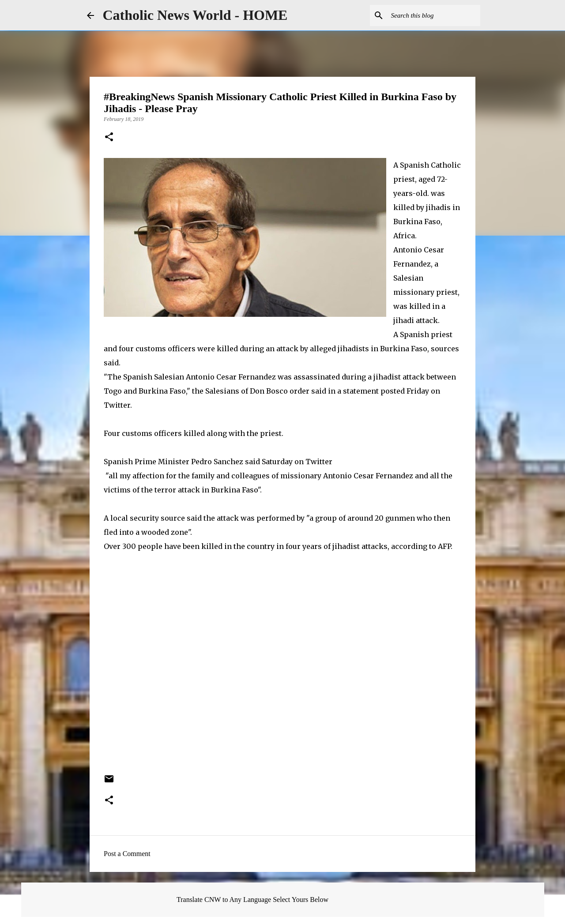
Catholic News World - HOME (195, 15)
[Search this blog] (434, 15)
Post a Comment (127, 854)
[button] (109, 138)
